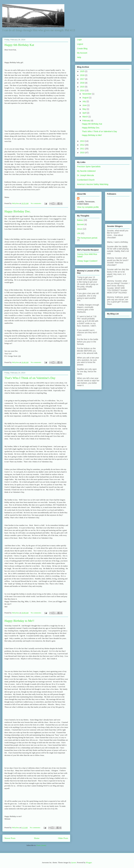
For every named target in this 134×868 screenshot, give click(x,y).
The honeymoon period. (87, 238)
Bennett (80, 224)
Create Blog (82, 49)
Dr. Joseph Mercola (85, 175)
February (87, 121)
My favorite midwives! (86, 171)
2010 (83, 153)
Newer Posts (10, 838)
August (86, 98)
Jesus (80, 229)
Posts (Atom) (41, 845)
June (85, 105)
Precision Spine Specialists (89, 167)
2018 (83, 75)
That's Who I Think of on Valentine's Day (30, 378)
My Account (82, 53)
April (85, 113)
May (84, 109)
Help (79, 57)
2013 (83, 141)
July (84, 101)
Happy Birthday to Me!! (19, 621)
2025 (83, 71)
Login (79, 40)
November (87, 94)
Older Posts (63, 838)
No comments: (36, 203)
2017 (83, 79)
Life (79, 233)
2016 (83, 83)
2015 (83, 87)
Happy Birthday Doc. (18, 211)
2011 (83, 149)
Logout (80, 44)
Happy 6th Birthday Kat (19, 45)
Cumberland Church (86, 180)
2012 (83, 145)
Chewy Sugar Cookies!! (87, 261)
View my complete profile (88, 207)
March (85, 117)
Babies (80, 220)
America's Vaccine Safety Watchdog (93, 184)
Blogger (89, 862)
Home (37, 838)
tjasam (74, 862)
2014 (83, 90)
